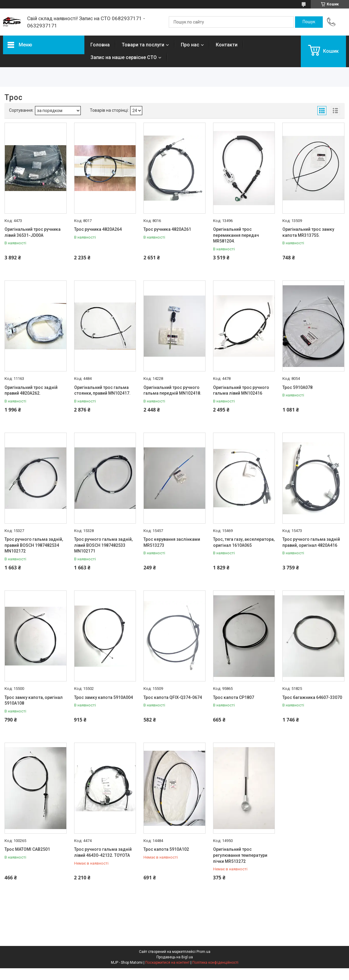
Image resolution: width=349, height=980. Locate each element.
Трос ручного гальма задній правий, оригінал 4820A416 (311, 542)
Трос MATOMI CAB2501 (27, 849)
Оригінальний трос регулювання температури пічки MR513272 (240, 855)
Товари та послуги (143, 45)
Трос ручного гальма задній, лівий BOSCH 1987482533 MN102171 (103, 545)
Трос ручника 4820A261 (167, 229)
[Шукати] (309, 22)
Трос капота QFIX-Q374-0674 (173, 697)
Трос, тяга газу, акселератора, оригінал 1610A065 (244, 542)
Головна (100, 45)
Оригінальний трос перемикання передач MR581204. (236, 235)
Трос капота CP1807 (234, 697)
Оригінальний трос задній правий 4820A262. (31, 390)
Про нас (190, 45)
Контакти (227, 45)
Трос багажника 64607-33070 (312, 697)
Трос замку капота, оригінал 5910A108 (34, 700)
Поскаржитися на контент (167, 963)
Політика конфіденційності (215, 963)
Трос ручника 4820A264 (98, 229)
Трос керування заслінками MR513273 (172, 542)
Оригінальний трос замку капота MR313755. (308, 232)
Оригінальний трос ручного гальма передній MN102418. (172, 390)
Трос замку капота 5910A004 (104, 697)
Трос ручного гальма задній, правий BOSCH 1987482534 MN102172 (34, 545)
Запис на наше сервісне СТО (124, 57)
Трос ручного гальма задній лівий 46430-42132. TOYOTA (103, 852)
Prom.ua (203, 952)
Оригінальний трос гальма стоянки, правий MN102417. (102, 390)
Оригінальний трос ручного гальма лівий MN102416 (241, 390)
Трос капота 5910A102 (166, 849)
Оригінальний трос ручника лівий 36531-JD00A (33, 232)
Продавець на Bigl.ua (175, 957)
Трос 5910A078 (297, 387)
